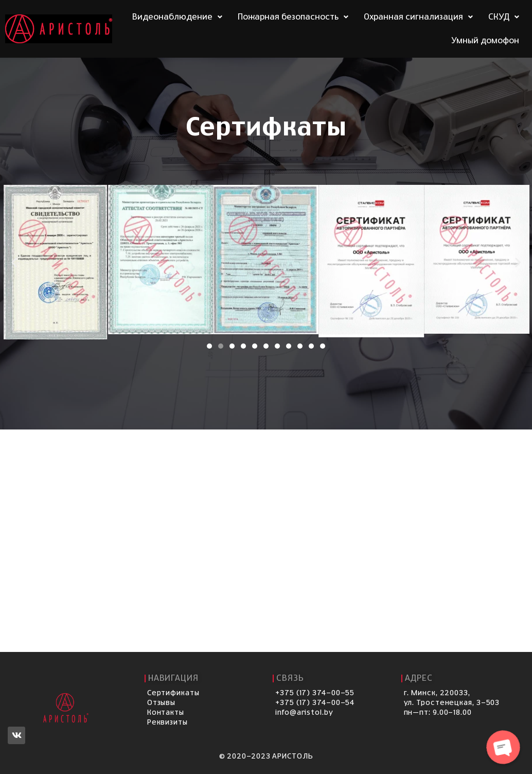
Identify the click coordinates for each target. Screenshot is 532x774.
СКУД (504, 17)
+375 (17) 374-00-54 (315, 703)
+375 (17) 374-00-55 (315, 693)
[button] (14, 262)
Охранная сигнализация (418, 17)
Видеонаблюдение (177, 17)
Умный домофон (485, 41)
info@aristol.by (304, 713)
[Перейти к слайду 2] (221, 346)
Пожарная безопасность (293, 17)
